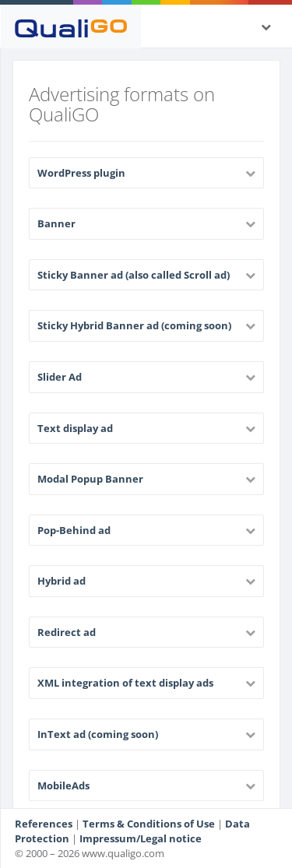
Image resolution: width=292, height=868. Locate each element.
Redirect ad (67, 632)
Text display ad (75, 428)
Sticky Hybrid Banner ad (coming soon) (134, 325)
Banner (56, 223)
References (44, 824)
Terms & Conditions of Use (149, 824)
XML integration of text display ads (125, 683)
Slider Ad (60, 377)
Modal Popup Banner (90, 479)
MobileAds (63, 785)
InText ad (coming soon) (98, 734)
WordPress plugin (81, 173)
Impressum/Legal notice (141, 838)
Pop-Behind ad (74, 530)
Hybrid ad (62, 581)
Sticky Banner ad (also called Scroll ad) (134, 275)
